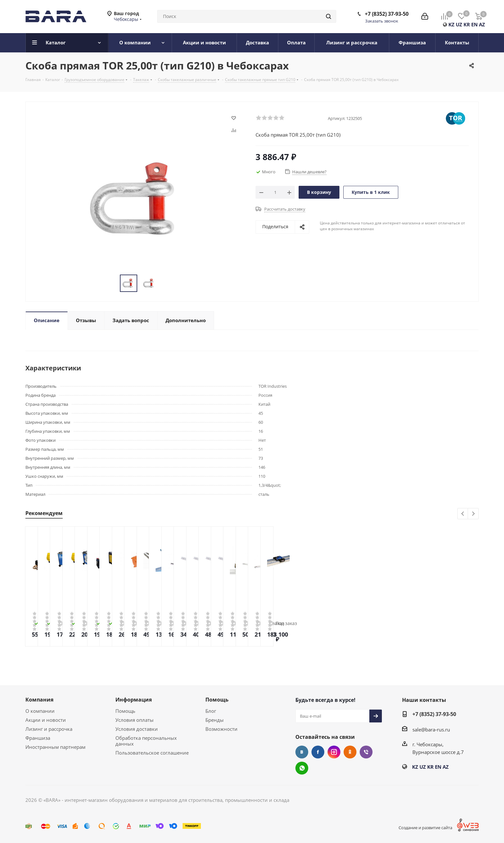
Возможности (221, 729)
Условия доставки (137, 729)
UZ (459, 24)
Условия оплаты (135, 720)
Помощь (125, 711)
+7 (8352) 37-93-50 (387, 14)
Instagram (334, 752)
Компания (39, 700)
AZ (482, 24)
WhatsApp (302, 768)
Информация (134, 700)
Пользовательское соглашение (152, 753)
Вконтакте (302, 752)
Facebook (318, 752)
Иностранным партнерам (55, 747)
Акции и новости (46, 720)
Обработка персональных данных (146, 741)
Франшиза (38, 738)
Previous (463, 514)
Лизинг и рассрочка (49, 729)
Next (473, 514)
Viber (366, 752)
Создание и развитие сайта (425, 828)
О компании (40, 711)
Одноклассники (350, 752)
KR (467, 24)
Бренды (215, 720)
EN (474, 24)
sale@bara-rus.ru (431, 730)
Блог (211, 711)
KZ (451, 24)
